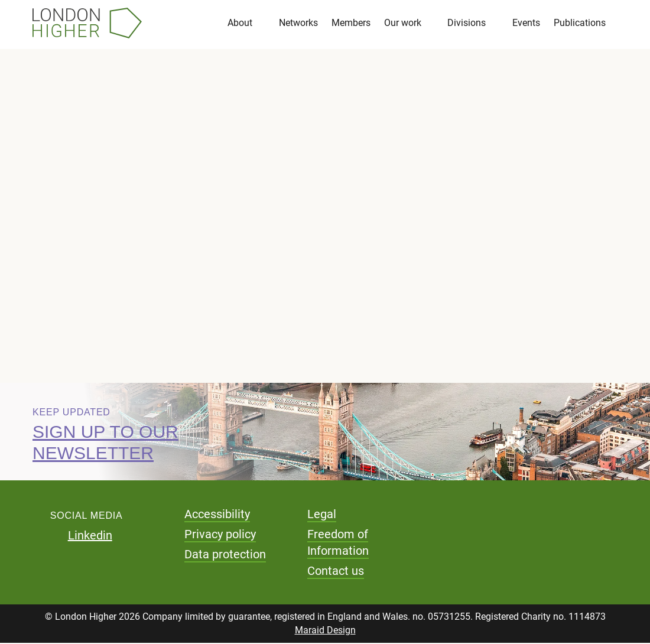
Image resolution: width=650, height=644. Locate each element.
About (240, 23)
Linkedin (90, 536)
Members (351, 23)
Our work (403, 23)
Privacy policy (220, 535)
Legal (322, 515)
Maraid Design (325, 631)
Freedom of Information (338, 544)
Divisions (467, 23)
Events (526, 23)
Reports (84, 176)
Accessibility (217, 515)
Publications (580, 23)
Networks (298, 23)
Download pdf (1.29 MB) (153, 294)
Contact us (336, 572)
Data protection (225, 555)
